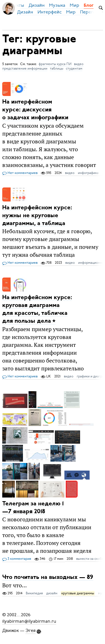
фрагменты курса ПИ (55, 64)
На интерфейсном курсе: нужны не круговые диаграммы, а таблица (37, 215)
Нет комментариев (20, 173)
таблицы (57, 68)
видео (79, 64)
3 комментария (17, 559)
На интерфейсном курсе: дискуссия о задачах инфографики (35, 110)
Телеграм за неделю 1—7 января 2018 (33, 507)
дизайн (52, 593)
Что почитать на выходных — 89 (48, 577)
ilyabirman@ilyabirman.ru (29, 621)
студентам (74, 68)
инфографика (88, 173)
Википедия (34, 593)
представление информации (25, 68)
